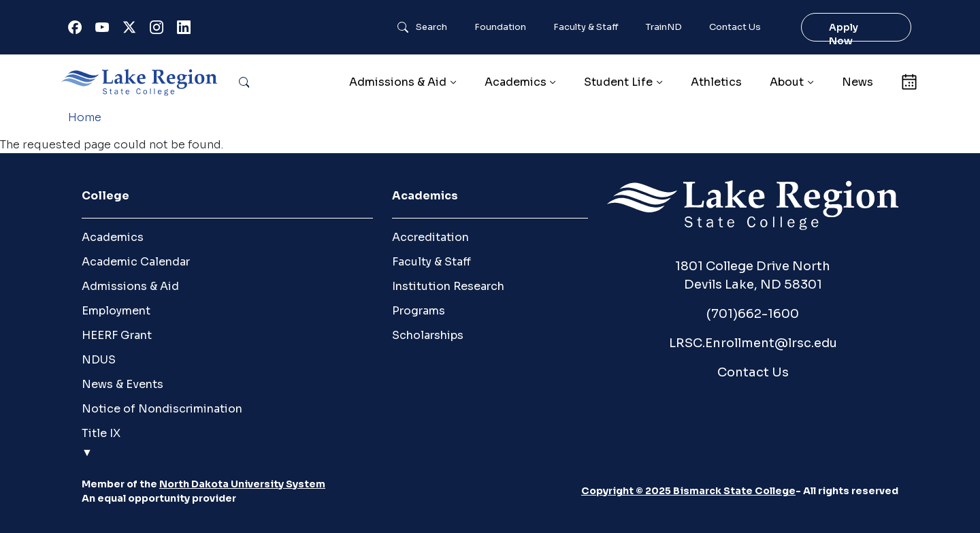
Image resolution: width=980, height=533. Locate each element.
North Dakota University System (242, 484)
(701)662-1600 (753, 314)
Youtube (105, 30)
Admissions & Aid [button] (398, 82)
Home (85, 117)
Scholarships (428, 335)
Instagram (159, 30)
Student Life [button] (618, 82)
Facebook (78, 30)
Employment (116, 311)
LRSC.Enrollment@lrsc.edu (753, 343)
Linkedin (186, 30)
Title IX (101, 433)
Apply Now (844, 34)
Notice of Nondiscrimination (162, 409)
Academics (113, 237)
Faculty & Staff (586, 27)
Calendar (909, 82)
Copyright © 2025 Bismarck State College (688, 491)
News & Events (122, 384)
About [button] (787, 82)
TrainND (664, 27)
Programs (419, 311)
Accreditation (430, 237)
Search (431, 27)
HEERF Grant (117, 335)
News (857, 82)
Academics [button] (516, 82)
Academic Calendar (136, 262)
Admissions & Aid (130, 286)
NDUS (99, 360)
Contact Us (735, 27)
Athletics (716, 82)
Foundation (500, 27)
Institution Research (448, 286)
